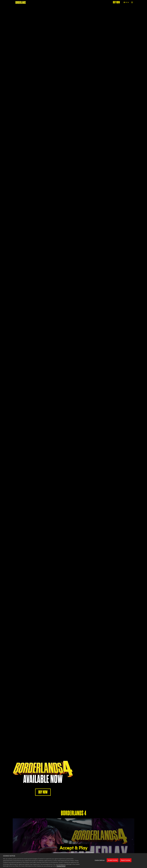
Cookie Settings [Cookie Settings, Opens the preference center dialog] (100, 860)
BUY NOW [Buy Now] (116, 2)
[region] (73, 861)
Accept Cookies (113, 860)
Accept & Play (73, 848)
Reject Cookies (126, 860)
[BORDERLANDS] (21, 2)
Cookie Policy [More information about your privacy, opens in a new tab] (61, 866)
